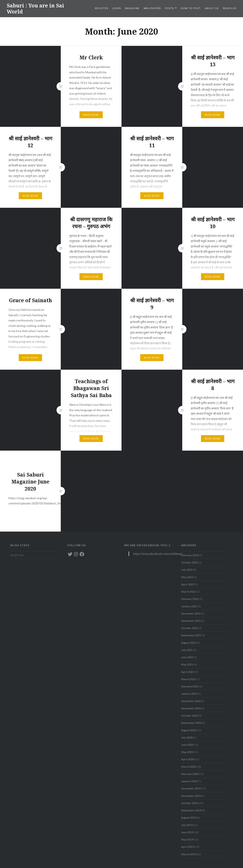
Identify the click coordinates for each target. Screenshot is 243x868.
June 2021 (187, 657)
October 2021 (190, 628)
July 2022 (187, 570)
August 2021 (189, 643)
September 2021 (191, 635)
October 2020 (190, 715)
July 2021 (187, 650)
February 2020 (190, 774)
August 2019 (189, 817)
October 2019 (190, 803)
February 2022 (190, 599)
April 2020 (188, 759)
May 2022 (187, 577)
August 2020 (189, 730)
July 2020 (187, 737)
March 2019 (188, 854)
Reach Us (230, 8)
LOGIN (117, 8)
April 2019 (188, 847)
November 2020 (191, 708)
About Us (212, 8)
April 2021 (188, 672)
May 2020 (187, 752)
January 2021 (189, 694)
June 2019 (187, 832)
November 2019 (191, 796)
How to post (191, 8)
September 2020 (191, 723)
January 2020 (189, 781)
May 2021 (187, 664)
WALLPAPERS (152, 8)
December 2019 (191, 788)
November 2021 (191, 621)
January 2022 (189, 606)
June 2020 (187, 745)
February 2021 (190, 686)
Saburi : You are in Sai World (35, 9)
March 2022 (188, 592)
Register (102, 8)
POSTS (170, 8)
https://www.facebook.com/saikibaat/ (158, 554)
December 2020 (191, 701)
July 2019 (187, 825)
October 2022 (190, 562)
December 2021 (191, 613)
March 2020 (188, 767)
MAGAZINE (132, 8)
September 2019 (191, 810)
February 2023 (190, 555)
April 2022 (188, 584)
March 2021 (188, 679)
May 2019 (187, 839)
